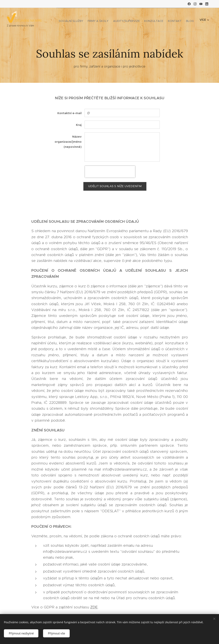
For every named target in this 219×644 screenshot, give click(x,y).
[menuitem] (93, 20)
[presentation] (110, 172)
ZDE (94, 607)
